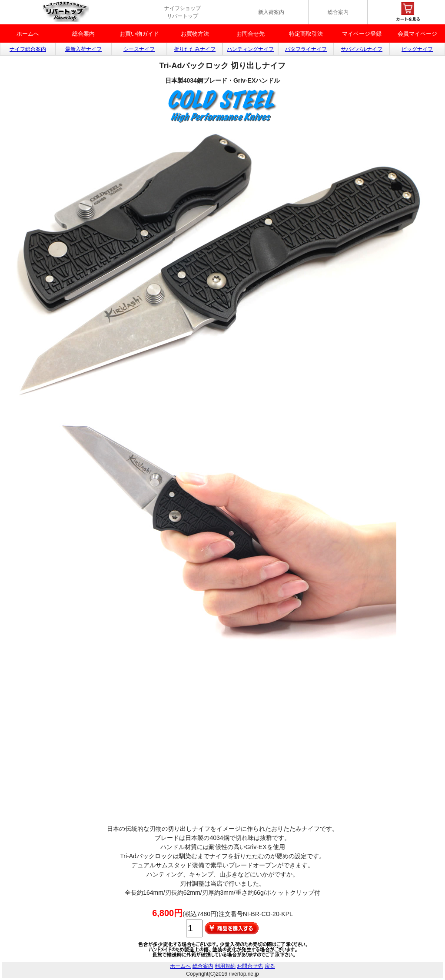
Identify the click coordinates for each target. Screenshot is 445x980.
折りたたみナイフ (195, 49)
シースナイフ (139, 49)
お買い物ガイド (139, 34)
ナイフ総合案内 (28, 49)
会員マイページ (417, 34)
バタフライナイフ (306, 49)
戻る (270, 966)
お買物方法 (195, 34)
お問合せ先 (251, 34)
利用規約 (225, 966)
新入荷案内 (271, 12)
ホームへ (28, 34)
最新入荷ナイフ (83, 49)
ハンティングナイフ (250, 49)
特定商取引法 (306, 34)
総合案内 (338, 12)
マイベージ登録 (362, 34)
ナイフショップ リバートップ (183, 12)
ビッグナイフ (417, 49)
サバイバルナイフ (362, 49)
